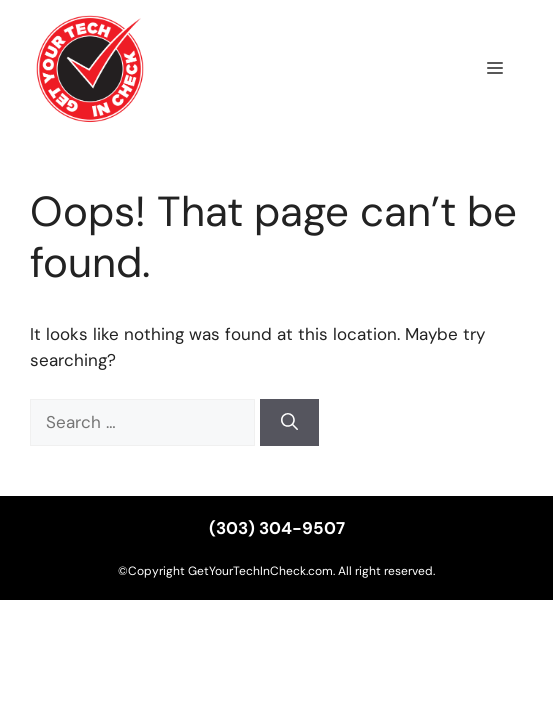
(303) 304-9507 (277, 528)
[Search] (289, 423)
